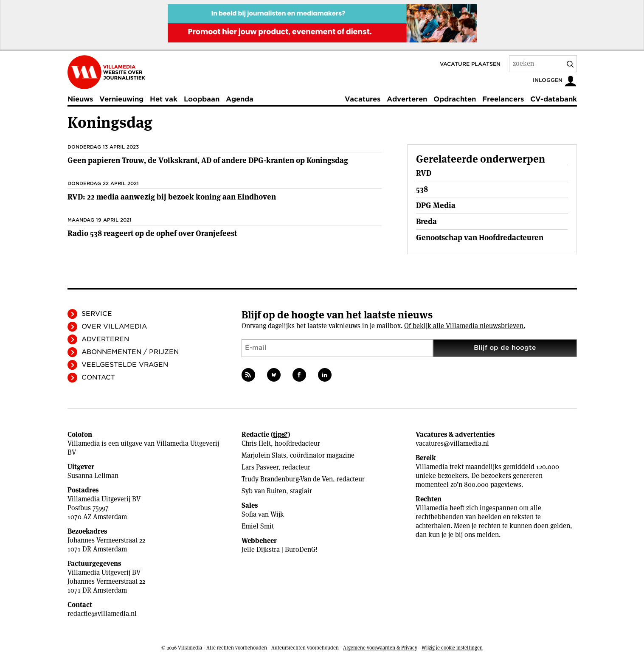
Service (97, 314)
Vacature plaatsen (470, 64)
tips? (280, 434)
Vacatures (363, 99)
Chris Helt (256, 443)
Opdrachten (455, 99)
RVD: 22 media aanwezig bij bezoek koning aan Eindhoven (172, 197)
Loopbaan (202, 99)
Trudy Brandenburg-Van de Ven (287, 479)
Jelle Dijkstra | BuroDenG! (280, 550)
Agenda (240, 99)
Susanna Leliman (93, 476)
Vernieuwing (121, 99)
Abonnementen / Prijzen (130, 352)
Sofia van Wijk (263, 514)
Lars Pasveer (260, 467)
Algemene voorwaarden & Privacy (380, 648)
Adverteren (407, 99)
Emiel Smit (258, 526)
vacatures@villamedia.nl (452, 443)
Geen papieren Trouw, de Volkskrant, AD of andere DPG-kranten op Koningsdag (208, 160)
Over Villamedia (114, 326)
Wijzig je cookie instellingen (452, 648)
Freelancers (503, 99)
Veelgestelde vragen (125, 365)
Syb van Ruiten (264, 491)
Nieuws (80, 99)
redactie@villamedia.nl (102, 614)
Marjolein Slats (264, 455)
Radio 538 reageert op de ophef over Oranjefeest (152, 233)
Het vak (164, 99)
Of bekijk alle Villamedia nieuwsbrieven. (465, 326)
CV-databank (554, 99)
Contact (98, 377)
